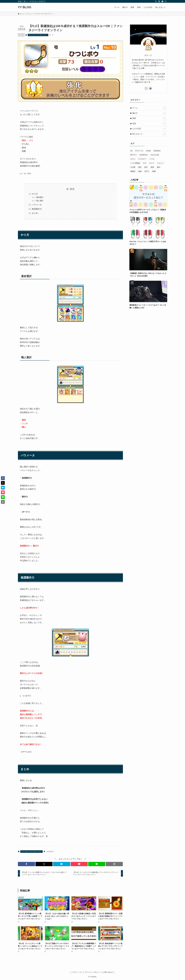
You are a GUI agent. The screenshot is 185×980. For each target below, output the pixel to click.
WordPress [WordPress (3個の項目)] (144, 155)
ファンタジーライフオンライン (38, 35)
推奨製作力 (37, 209)
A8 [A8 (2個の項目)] (131, 151)
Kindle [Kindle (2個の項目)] (148, 151)
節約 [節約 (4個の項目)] (159, 167)
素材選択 (40, 197)
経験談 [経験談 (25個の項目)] (133, 171)
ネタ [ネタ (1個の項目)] (145, 163)
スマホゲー (50, 852)
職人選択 (40, 201)
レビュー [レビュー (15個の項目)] (160, 163)
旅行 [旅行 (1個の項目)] (146, 167)
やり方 (35, 194)
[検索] (166, 1)
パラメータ (37, 205)
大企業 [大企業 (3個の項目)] (133, 167)
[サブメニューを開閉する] (164, 108)
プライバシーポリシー (93, 972)
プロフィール (77, 972)
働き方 (149, 113)
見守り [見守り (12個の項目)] (147, 171)
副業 (149, 118)
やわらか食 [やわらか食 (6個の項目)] (155, 155)
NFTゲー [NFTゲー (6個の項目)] (134, 155)
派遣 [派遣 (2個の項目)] (152, 167)
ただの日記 (149, 129)
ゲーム (149, 108)
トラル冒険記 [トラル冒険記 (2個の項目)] (135, 163)
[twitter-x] (156, 1)
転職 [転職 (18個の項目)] (154, 171)
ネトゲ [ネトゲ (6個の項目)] (152, 163)
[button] (26, 864)
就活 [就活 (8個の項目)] (140, 167)
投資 (149, 124)
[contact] (162, 1)
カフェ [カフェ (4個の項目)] (133, 159)
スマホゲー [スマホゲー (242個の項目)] (142, 159)
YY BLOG (25, 7)
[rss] (159, 1)
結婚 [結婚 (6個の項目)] (140, 171)
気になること (149, 134)
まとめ (35, 213)
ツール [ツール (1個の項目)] (152, 159)
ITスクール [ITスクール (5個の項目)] (139, 151)
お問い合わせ (108, 972)
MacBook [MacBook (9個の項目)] (157, 151)
